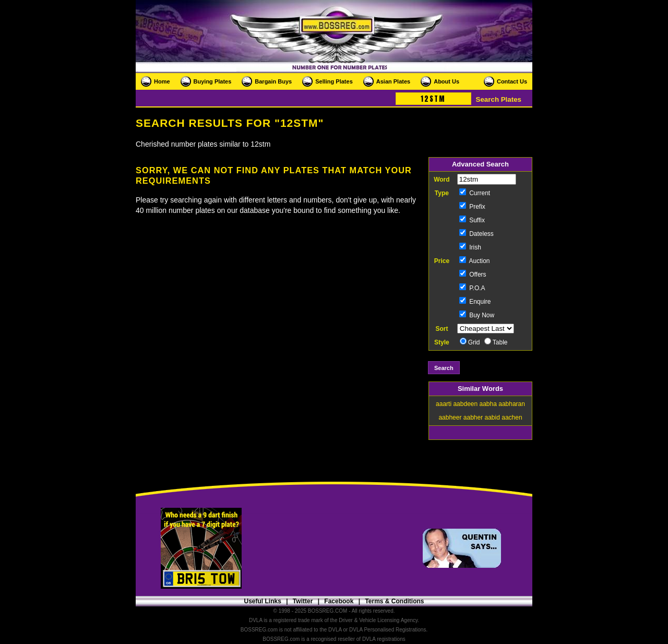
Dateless (476, 234)
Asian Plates (393, 81)
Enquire (475, 302)
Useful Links (262, 601)
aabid (492, 418)
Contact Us (512, 81)
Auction (475, 261)
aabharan (512, 404)
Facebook (339, 601)
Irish (470, 247)
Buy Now (477, 315)
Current (475, 193)
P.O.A (472, 288)
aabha (488, 404)
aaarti (444, 404)
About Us (446, 81)
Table (496, 342)
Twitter (303, 601)
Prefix (472, 207)
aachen (512, 418)
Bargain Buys (273, 81)
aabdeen (465, 404)
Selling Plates (334, 81)
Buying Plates (213, 81)
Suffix (472, 220)
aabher (473, 418)
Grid (470, 342)
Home (162, 81)
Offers (473, 275)
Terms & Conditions (394, 601)
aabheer (450, 418)
